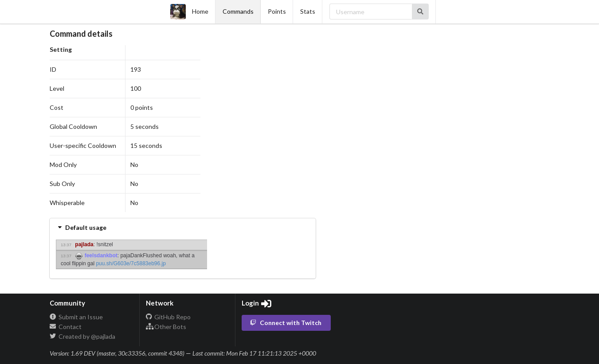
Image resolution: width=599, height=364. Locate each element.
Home (189, 12)
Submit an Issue (76, 317)
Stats (308, 11)
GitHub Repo (168, 317)
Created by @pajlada (82, 336)
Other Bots (166, 327)
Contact (66, 327)
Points (277, 11)
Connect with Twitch (286, 323)
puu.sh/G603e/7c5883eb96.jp (131, 263)
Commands (238, 11)
